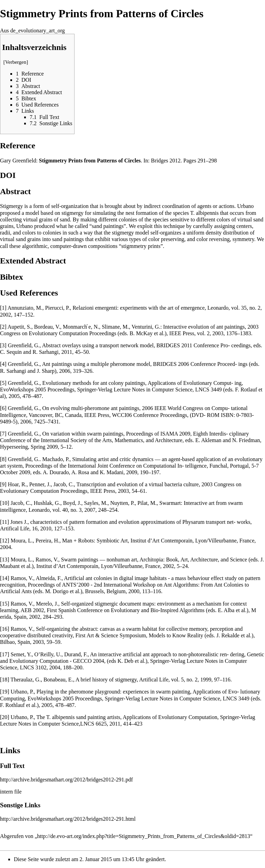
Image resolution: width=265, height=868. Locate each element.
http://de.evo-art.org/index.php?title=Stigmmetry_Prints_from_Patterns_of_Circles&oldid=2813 (144, 836)
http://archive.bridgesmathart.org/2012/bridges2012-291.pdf (66, 780)
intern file (11, 792)
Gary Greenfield (18, 161)
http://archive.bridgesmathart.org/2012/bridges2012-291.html (68, 819)
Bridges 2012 (166, 161)
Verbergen (16, 62)
